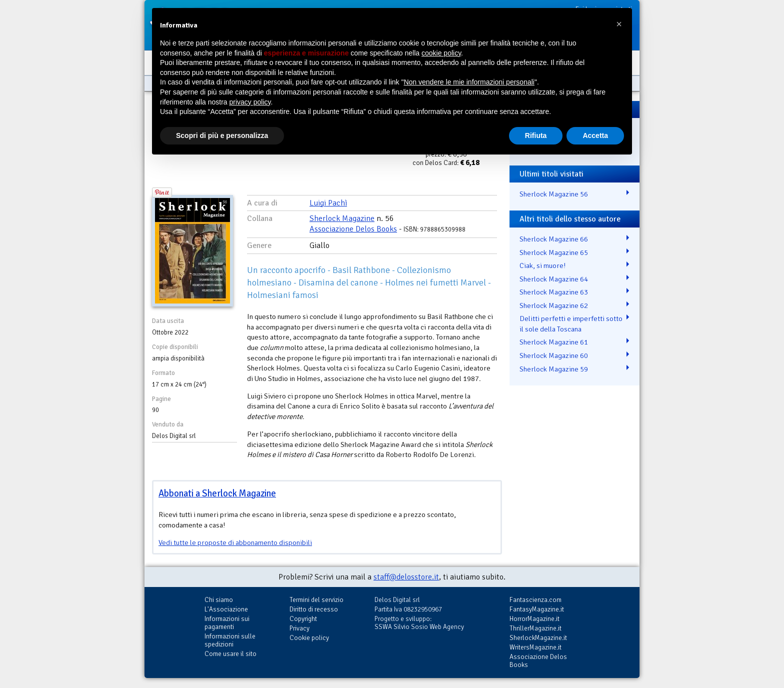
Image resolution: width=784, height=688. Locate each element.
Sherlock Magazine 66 (554, 239)
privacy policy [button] (250, 102)
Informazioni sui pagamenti (227, 623)
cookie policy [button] (441, 53)
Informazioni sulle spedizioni (230, 640)
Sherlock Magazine (342, 218)
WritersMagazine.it (535, 647)
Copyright (303, 619)
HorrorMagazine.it (534, 619)
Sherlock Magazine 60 (554, 355)
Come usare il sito (230, 654)
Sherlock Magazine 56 (554, 194)
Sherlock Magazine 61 (554, 342)
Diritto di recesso (314, 609)
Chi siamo (219, 600)
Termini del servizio (316, 600)
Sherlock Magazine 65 (554, 252)
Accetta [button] (595, 135)
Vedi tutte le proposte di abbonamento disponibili (235, 542)
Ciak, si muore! (542, 265)
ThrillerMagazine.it (535, 628)
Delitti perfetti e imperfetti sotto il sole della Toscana (571, 324)
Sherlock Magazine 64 (554, 279)
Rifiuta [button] (536, 135)
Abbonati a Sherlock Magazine (217, 493)
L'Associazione (226, 609)
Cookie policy (309, 638)
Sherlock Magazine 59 (554, 369)
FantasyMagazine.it (537, 609)
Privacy (299, 628)
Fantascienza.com (535, 600)
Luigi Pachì (328, 203)
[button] (619, 24)
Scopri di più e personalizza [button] (222, 135)
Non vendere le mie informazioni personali (469, 82)
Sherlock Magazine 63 (554, 292)
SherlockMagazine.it (538, 638)
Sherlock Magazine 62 (554, 305)
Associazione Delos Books (353, 229)
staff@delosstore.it (406, 577)
